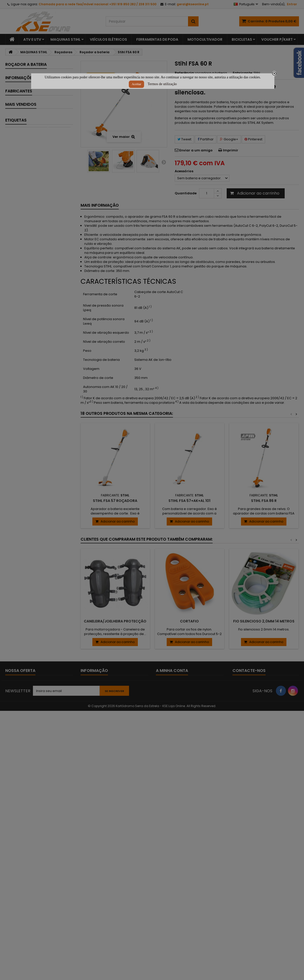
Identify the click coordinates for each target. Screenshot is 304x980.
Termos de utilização (162, 84)
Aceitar (136, 84)
